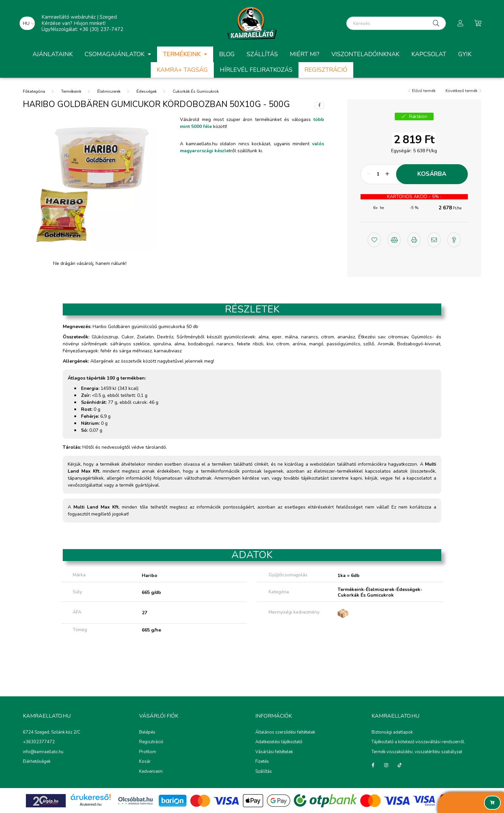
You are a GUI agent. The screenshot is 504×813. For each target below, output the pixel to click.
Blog (227, 54)
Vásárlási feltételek (274, 752)
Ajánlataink (53, 54)
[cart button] (478, 23)
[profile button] (461, 23)
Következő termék (462, 91)
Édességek (147, 91)
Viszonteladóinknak (365, 54)
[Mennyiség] (378, 174)
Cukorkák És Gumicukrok (196, 91)
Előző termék (424, 91)
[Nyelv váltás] (27, 23)
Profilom (148, 752)
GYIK (465, 54)
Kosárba (432, 174)
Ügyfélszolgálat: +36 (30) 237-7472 (82, 29)
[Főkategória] (34, 91)
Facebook (373, 765)
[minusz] (369, 174)
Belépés (147, 733)
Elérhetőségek (37, 761)
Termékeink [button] (183, 54)
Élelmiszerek (109, 91)
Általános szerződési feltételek (285, 733)
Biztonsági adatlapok (392, 732)
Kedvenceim (151, 772)
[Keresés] (396, 23)
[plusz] (387, 174)
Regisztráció (326, 70)
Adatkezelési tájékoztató (279, 742)
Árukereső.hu (90, 804)
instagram (386, 765)
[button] (374, 239)
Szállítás (262, 54)
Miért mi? (305, 54)
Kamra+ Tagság (182, 70)
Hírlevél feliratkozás (256, 70)
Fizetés (262, 762)
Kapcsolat (429, 54)
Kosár (145, 762)
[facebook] (319, 105)
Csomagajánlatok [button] (115, 54)
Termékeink (71, 91)
